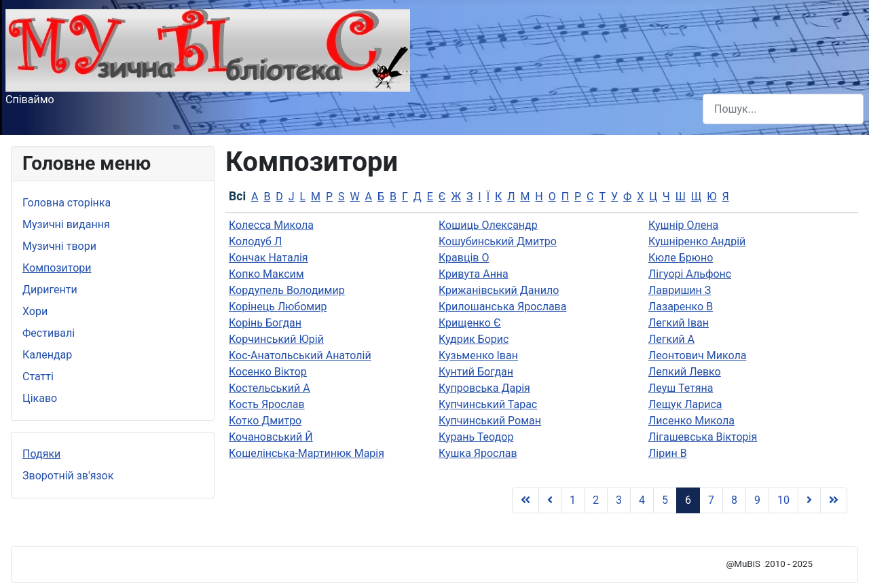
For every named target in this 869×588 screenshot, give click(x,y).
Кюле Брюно (681, 258)
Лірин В (668, 453)
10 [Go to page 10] (783, 500)
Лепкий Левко (685, 372)
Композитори (57, 268)
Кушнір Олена (683, 225)
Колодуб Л (255, 241)
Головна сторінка (67, 203)
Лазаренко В (681, 307)
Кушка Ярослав (478, 453)
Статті (38, 376)
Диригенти (50, 290)
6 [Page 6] (688, 500)
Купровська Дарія (484, 388)
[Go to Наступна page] (809, 500)
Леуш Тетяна (681, 388)
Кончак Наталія (269, 258)
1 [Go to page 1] (573, 500)
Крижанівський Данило (499, 290)
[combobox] (783, 109)
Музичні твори (59, 246)
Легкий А (671, 339)
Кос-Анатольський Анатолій (300, 355)
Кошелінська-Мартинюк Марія (307, 453)
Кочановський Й (271, 437)
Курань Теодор (476, 437)
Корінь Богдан (265, 323)
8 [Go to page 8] (734, 500)
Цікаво (40, 398)
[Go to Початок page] (525, 500)
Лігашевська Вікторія (703, 437)
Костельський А (270, 388)
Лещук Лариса (685, 404)
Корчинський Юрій (276, 339)
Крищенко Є (470, 323)
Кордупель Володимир (287, 290)
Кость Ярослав (267, 404)
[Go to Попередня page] (550, 500)
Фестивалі (49, 333)
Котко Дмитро (265, 421)
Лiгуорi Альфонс (690, 274)
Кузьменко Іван (478, 355)
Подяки (41, 454)
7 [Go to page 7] (711, 500)
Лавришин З (680, 290)
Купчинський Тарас (488, 404)
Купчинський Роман (490, 421)
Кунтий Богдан (476, 372)
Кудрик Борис (474, 339)
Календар (47, 355)
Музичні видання (66, 224)
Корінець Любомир (278, 307)
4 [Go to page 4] (642, 500)
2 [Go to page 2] (596, 500)
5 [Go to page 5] (665, 500)
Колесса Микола (271, 225)
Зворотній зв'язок (68, 476)
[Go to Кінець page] (834, 500)
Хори (35, 311)
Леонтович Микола (697, 355)
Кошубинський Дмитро (498, 241)
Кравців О (464, 258)
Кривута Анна (474, 274)
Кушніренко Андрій (697, 241)
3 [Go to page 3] (619, 500)
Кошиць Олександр (488, 225)
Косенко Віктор (268, 372)
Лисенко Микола (691, 421)
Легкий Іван (679, 323)
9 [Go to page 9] (757, 500)
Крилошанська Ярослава (502, 307)
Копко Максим (266, 274)
